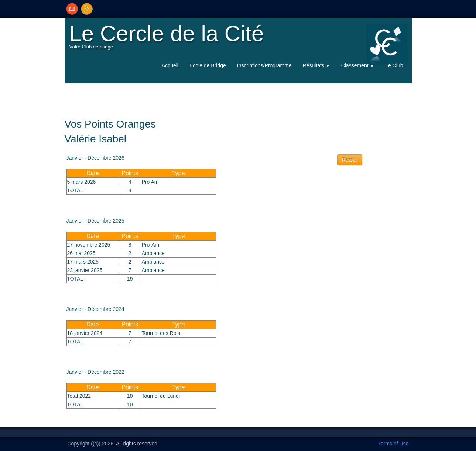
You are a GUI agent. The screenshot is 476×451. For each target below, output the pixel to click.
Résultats (316, 65)
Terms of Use (393, 444)
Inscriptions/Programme (264, 65)
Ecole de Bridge (208, 65)
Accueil (170, 65)
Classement (358, 65)
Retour (350, 160)
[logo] (169, 39)
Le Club (394, 65)
